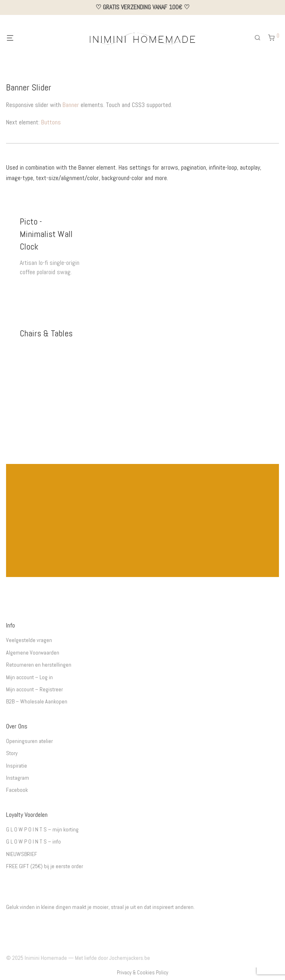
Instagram (18, 778)
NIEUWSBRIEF (22, 854)
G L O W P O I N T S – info (33, 841)
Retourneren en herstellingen (39, 665)
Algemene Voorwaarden (33, 653)
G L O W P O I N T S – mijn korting (42, 829)
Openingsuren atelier (29, 741)
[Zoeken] (260, 38)
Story (12, 753)
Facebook (17, 790)
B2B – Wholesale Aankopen (37, 701)
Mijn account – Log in (29, 677)
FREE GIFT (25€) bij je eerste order (45, 866)
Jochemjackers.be (130, 958)
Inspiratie (17, 766)
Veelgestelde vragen (29, 640)
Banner (71, 105)
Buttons (51, 122)
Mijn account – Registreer (34, 689)
